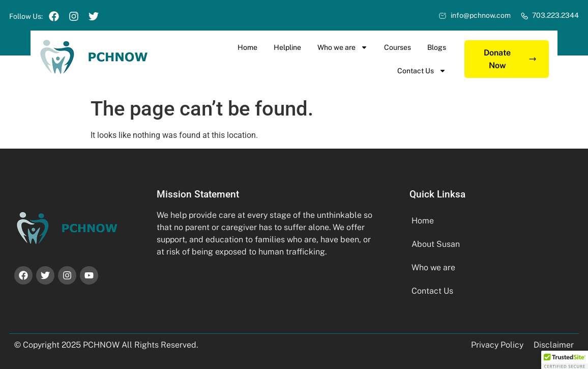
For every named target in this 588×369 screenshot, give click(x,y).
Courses (398, 47)
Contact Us (422, 71)
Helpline (287, 47)
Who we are (343, 47)
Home (247, 47)
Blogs (437, 47)
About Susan (436, 244)
